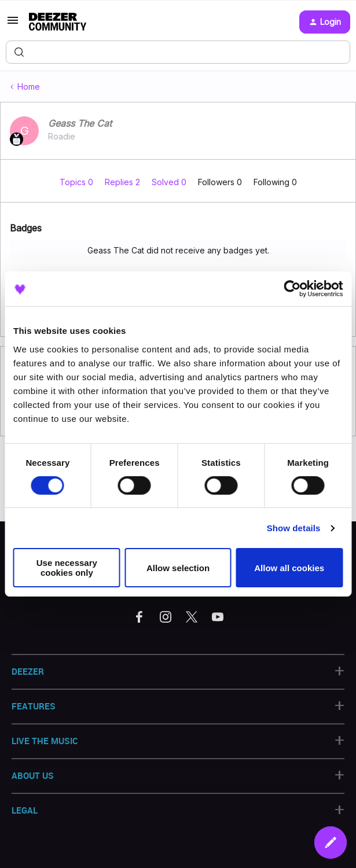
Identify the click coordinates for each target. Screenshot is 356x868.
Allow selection (178, 568)
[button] (13, 24)
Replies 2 (124, 182)
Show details (294, 528)
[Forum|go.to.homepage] (58, 22)
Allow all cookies (289, 568)
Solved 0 (170, 182)
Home (29, 87)
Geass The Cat (80, 123)
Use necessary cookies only (67, 568)
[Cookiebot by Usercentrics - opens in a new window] (292, 289)
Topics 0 (78, 182)
